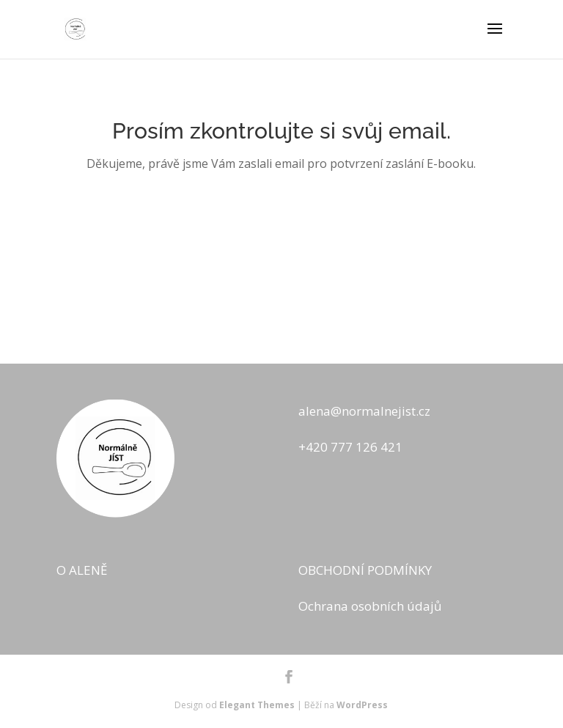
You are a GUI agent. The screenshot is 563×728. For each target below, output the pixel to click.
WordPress (362, 705)
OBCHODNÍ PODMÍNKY (365, 570)
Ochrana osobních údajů (370, 606)
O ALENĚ (82, 570)
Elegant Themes (257, 705)
